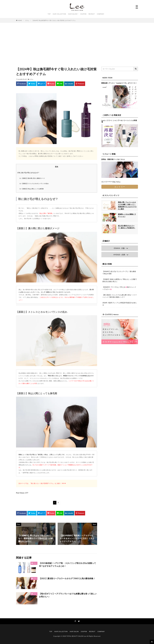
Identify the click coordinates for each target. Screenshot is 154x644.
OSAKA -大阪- (120, 248)
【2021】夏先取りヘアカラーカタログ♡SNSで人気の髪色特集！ (67, 578)
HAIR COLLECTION (59, 14)
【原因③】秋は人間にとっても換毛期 (32, 189)
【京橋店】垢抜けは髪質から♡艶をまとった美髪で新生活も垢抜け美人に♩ (120, 280)
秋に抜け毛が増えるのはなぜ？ (28, 173)
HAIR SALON (73, 14)
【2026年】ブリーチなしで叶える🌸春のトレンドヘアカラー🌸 (119, 288)
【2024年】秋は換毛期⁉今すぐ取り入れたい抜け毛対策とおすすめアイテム (54, 20)
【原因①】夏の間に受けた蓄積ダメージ (32, 178)
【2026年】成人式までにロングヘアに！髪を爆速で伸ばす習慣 (119, 272)
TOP (49, 14)
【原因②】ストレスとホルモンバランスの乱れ (34, 184)
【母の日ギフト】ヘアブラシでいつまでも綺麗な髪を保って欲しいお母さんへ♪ (68, 595)
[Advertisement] (77, 44)
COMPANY (101, 14)
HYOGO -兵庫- (120, 255)
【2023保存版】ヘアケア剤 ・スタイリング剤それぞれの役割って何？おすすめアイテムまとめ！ (67, 565)
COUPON (83, 14)
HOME (20, 20)
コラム (27, 20)
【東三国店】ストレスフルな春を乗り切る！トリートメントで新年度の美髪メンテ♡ (120, 296)
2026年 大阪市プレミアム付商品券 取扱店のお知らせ (120, 304)
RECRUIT (92, 14)
